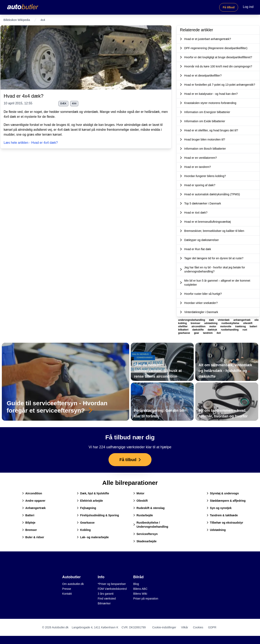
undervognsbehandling (192, 320)
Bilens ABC (140, 589)
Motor (139, 493)
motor (213, 326)
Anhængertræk (34, 508)
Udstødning (216, 530)
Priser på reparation (146, 599)
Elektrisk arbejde (90, 501)
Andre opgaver (34, 501)
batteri (253, 326)
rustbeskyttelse (231, 323)
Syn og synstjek (219, 508)
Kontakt (67, 594)
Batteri (28, 515)
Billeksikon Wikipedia (17, 20)
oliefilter (183, 326)
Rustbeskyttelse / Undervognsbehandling (151, 525)
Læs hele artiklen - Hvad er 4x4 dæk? (31, 143)
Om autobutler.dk (73, 584)
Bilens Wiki (140, 594)
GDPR (212, 627)
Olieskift (140, 501)
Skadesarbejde (145, 541)
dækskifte (198, 330)
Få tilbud (229, 7)
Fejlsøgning (86, 508)
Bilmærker (104, 603)
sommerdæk (69, 112)
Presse (67, 589)
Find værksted (107, 599)
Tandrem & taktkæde (222, 515)
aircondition (199, 326)
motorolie (226, 326)
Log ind (248, 7)
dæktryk (213, 330)
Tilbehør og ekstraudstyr (225, 523)
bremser (196, 323)
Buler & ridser (33, 537)
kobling (183, 323)
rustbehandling (230, 330)
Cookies (198, 627)
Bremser (30, 530)
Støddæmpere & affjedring (226, 501)
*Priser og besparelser (112, 584)
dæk (63, 104)
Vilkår (185, 627)
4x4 (74, 104)
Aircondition (32, 493)
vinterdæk (91, 112)
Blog (136, 584)
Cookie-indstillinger (164, 627)
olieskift (248, 323)
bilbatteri (184, 330)
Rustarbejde (143, 515)
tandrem (208, 333)
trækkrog (241, 326)
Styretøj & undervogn (223, 493)
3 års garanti (106, 594)
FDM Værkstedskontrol (112, 589)
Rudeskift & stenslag (149, 508)
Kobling (84, 530)
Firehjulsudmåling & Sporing (98, 515)
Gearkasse (86, 523)
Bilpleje (29, 523)
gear (197, 333)
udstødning (211, 323)
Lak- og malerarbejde (93, 537)
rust (245, 330)
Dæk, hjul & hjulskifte (93, 493)
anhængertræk (242, 320)
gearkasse (184, 333)
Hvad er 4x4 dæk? (24, 96)
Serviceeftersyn (145, 534)
